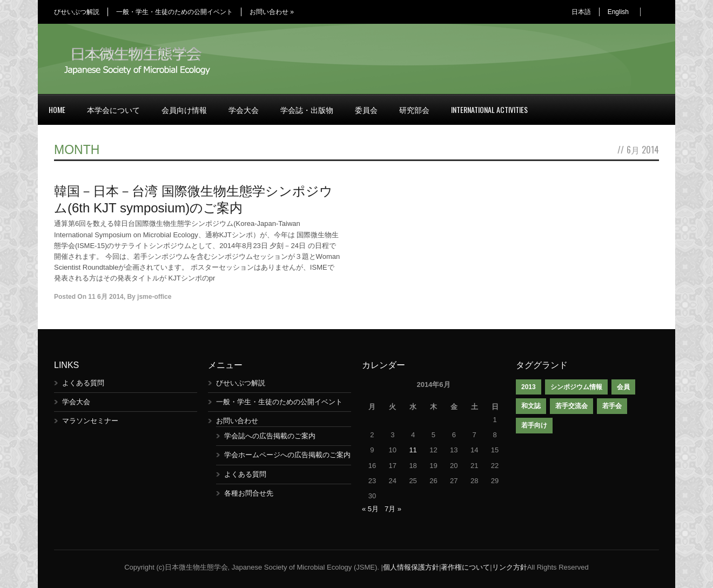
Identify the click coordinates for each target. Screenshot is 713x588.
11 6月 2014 (106, 297)
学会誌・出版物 (307, 109)
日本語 (581, 12)
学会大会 (244, 109)
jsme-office (154, 297)
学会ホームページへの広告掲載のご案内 (287, 455)
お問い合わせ (272, 12)
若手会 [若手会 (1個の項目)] (612, 406)
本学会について (113, 109)
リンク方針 (510, 567)
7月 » (393, 509)
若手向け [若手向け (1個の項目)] (534, 425)
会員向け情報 (184, 109)
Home (57, 109)
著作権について (465, 567)
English (618, 12)
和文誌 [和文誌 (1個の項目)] (531, 406)
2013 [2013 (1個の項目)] (529, 387)
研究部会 (414, 109)
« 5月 (370, 509)
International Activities (489, 109)
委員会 (366, 109)
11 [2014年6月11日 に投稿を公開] (413, 450)
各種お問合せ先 (249, 493)
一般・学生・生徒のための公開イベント (174, 12)
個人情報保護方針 (411, 567)
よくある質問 (83, 383)
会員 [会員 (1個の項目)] (623, 387)
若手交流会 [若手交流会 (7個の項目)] (571, 406)
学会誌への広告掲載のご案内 (270, 436)
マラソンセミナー (90, 421)
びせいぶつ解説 (77, 12)
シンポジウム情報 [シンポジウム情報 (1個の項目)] (576, 387)
